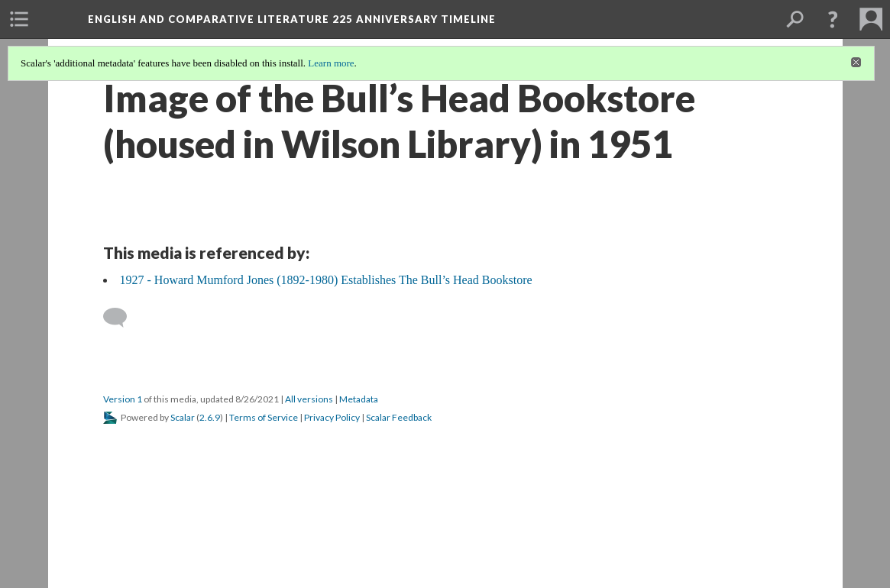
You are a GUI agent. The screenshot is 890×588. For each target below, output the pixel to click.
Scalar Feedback (399, 417)
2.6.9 (210, 417)
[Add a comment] (122, 318)
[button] (833, 19)
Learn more (331, 63)
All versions (309, 399)
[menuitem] (19, 19)
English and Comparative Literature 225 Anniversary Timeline (292, 19)
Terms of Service (264, 417)
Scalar (183, 417)
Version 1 (123, 399)
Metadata (359, 399)
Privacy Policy (332, 417)
